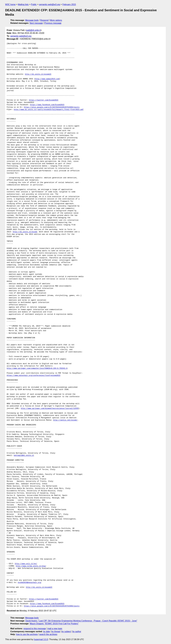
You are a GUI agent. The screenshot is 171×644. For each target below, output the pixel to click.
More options (56, 20)
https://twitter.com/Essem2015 (44, 100)
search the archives (48, 634)
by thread (56, 632)
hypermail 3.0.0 (41, 639)
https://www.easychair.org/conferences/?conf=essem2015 (33, 376)
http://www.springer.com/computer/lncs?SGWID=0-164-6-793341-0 (37, 368)
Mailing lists (23, 4)
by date (46, 632)
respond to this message (35, 629)
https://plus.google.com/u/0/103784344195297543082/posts (52, 107)
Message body (32, 20)
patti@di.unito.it (33, 30)
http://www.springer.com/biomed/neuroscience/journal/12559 (50, 409)
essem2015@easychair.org (29, 583)
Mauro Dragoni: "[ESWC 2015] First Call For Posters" (54, 624)
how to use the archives (27, 634)
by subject (66, 632)
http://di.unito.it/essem (25, 232)
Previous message (53, 23)
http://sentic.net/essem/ (65, 420)
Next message (36, 23)
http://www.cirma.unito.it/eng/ (31, 566)
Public (34, 4)
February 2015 (69, 4)
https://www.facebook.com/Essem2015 (47, 105)
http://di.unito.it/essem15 (38, 74)
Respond (44, 20)
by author (77, 632)
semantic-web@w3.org (50, 4)
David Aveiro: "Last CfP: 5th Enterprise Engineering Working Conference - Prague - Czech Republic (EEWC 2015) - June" (81, 621)
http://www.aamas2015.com (47, 79)
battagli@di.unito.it (24, 455)
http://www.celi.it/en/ (26, 564)
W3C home (10, 4)
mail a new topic (55, 629)
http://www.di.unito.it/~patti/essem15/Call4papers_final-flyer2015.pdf (49, 110)
